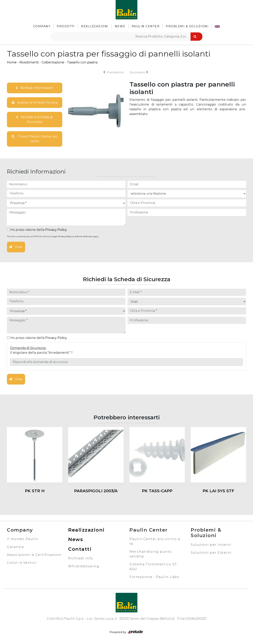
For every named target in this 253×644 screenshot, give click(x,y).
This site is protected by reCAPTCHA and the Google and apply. (53, 236)
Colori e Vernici (22, 563)
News (120, 26)
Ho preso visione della (37, 230)
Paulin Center (146, 26)
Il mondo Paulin (23, 539)
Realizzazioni (95, 26)
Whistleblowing (84, 566)
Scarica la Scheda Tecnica (35, 102)
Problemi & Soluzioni (187, 26)
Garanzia (15, 547)
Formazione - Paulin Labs (154, 577)
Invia (16, 247)
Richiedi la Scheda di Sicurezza (35, 119)
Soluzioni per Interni (211, 545)
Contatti (80, 549)
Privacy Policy (56, 230)
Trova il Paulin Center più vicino (35, 139)
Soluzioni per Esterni (211, 553)
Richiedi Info (81, 558)
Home (12, 62)
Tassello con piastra (82, 62)
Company (42, 26)
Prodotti (66, 26)
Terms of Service (84, 236)
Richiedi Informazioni (35, 88)
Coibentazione (53, 62)
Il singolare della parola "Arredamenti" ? (41, 353)
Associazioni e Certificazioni (34, 555)
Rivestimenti (29, 62)
